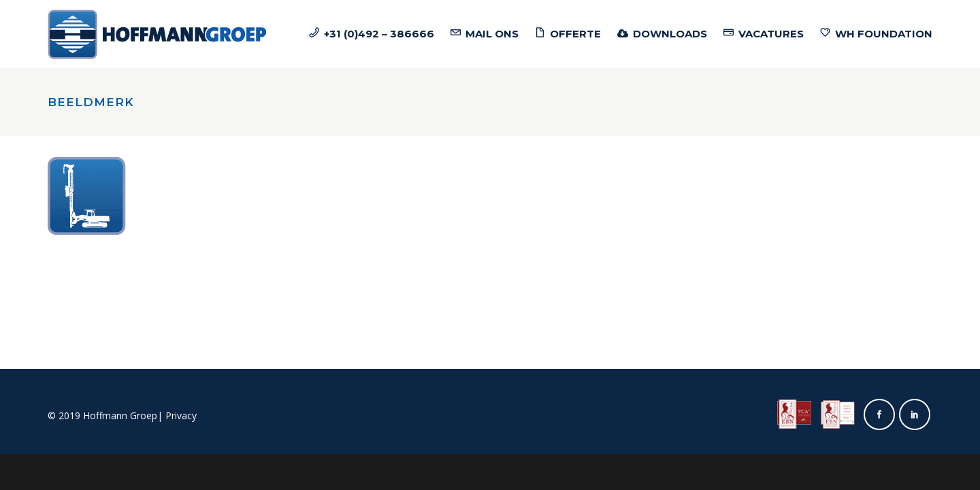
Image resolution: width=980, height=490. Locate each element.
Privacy (181, 415)
